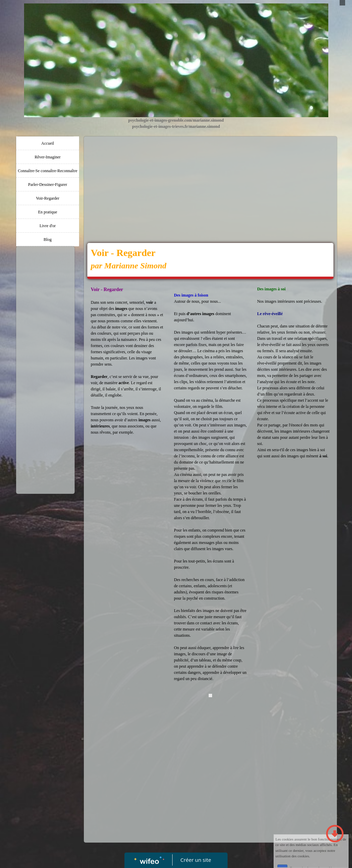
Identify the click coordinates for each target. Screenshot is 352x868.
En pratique (48, 212)
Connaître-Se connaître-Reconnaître (48, 171)
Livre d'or (48, 226)
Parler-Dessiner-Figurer (48, 185)
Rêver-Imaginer (48, 157)
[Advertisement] (45, 387)
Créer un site (196, 860)
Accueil (48, 143)
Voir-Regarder (47, 198)
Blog (48, 240)
